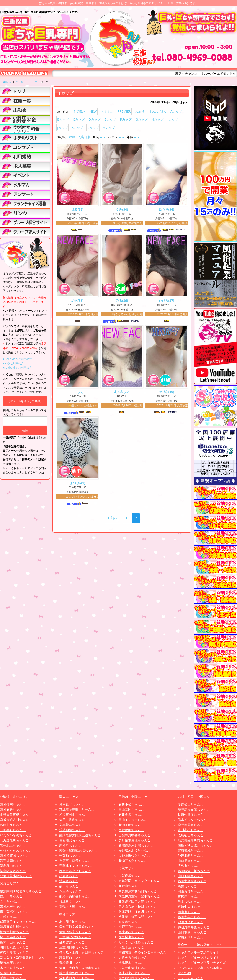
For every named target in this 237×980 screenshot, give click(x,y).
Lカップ (93, 128)
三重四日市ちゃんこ (74, 947)
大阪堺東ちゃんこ (131, 937)
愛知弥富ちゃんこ (72, 942)
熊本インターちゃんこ (194, 820)
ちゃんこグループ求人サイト (198, 957)
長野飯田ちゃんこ (131, 830)
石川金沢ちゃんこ (131, 814)
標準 (72, 137)
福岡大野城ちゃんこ (192, 881)
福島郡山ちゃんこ (13, 866)
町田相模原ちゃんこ (14, 947)
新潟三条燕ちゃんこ (133, 861)
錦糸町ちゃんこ (11, 973)
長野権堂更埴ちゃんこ (134, 840)
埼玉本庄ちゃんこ (13, 963)
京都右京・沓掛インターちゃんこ (142, 952)
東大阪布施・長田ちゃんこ (138, 906)
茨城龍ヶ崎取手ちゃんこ (77, 809)
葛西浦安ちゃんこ (72, 840)
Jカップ (62, 128)
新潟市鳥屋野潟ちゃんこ (136, 845)
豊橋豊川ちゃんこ (72, 963)
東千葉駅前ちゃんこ (14, 911)
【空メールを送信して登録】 (25, 401)
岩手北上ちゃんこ (13, 845)
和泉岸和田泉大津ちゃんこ (138, 901)
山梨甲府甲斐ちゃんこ (134, 835)
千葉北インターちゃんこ (77, 866)
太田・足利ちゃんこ (74, 820)
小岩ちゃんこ (69, 876)
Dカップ (95, 119)
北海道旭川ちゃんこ (14, 840)
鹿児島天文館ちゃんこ (194, 809)
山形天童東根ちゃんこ (16, 814)
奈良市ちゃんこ (130, 922)
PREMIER (124, 111)
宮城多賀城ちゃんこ (14, 855)
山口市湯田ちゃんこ (192, 932)
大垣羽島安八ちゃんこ (75, 932)
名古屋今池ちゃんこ (74, 922)
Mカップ (109, 128)
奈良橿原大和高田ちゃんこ (138, 891)
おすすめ (107, 111)
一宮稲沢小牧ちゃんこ (75, 937)
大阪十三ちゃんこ (131, 947)
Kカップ (78, 128)
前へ (112, 520)
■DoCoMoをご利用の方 (17, 359)
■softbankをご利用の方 (17, 368)
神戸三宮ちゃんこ (131, 927)
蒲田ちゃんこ (69, 886)
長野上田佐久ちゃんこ (134, 855)
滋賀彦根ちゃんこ (131, 876)
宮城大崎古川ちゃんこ (16, 820)
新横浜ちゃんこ (70, 845)
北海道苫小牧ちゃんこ (16, 876)
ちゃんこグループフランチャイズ (202, 963)
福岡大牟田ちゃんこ (192, 917)
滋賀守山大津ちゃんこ (134, 968)
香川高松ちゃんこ (191, 830)
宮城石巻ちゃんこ (13, 809)
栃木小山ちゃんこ (13, 942)
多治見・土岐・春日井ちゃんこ (82, 952)
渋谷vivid (184, 973)
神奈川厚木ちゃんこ (14, 952)
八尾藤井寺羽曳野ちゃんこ (138, 917)
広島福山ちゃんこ (191, 835)
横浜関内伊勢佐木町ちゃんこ (21, 891)
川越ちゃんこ (10, 917)
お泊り (140, 111)
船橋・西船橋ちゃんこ (75, 897)
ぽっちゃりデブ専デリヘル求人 (200, 968)
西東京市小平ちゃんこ (75, 871)
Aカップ (176, 111)
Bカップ (63, 119)
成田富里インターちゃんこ (19, 922)
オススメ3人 (157, 111)
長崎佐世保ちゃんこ (192, 814)
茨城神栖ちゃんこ (72, 830)
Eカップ (110, 119)
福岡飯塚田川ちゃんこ (194, 871)
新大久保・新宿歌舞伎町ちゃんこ (24, 957)
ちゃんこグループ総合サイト (198, 952)
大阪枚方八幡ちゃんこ (134, 957)
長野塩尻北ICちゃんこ (134, 850)
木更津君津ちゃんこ (14, 968)
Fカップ (126, 119)
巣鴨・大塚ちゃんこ (74, 907)
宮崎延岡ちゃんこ (191, 937)
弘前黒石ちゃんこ (13, 830)
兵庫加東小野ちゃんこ (134, 973)
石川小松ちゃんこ (131, 804)
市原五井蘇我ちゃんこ (75, 861)
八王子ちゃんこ (70, 891)
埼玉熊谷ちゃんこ (13, 937)
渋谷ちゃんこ (69, 881)
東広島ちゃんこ (189, 897)
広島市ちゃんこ (189, 866)
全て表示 (79, 111)
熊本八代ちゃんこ (191, 902)
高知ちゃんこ (187, 886)
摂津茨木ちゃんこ (131, 963)
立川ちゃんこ (10, 901)
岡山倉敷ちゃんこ (191, 891)
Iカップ (173, 119)
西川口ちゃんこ (11, 896)
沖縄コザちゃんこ (191, 922)
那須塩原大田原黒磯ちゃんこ (80, 835)
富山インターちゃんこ (134, 820)
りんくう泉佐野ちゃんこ (136, 942)
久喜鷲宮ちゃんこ (72, 825)
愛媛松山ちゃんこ (191, 804)
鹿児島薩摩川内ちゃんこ (195, 840)
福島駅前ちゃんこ (13, 871)
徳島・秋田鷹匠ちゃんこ (195, 845)
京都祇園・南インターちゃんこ (141, 881)
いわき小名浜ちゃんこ (16, 835)
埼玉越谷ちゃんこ (72, 804)
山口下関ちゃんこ (191, 876)
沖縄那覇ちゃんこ (191, 855)
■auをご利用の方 (13, 363)
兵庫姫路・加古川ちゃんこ (138, 911)
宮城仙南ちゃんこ (13, 804)
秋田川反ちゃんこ (13, 825)
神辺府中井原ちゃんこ (194, 927)
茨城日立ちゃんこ (72, 902)
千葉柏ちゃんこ (70, 855)
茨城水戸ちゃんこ (13, 906)
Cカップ (79, 119)
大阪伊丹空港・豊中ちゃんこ (139, 896)
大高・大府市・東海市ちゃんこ (82, 968)
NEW (93, 111)
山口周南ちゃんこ (191, 861)
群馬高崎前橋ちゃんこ (16, 927)
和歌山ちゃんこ (130, 886)
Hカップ (157, 119)
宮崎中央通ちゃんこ (192, 907)
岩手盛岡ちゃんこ (13, 861)
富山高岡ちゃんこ (131, 809)
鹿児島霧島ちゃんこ (192, 825)
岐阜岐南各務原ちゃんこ (77, 973)
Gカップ (142, 119)
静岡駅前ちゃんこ (72, 957)
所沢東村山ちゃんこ (74, 814)
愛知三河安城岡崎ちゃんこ (78, 927)
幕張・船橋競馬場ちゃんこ (78, 850)
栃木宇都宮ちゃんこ (14, 932)
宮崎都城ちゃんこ (191, 850)
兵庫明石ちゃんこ (131, 932)
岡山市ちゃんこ (189, 912)
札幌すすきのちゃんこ (16, 850)
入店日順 (84, 137)
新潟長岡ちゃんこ (131, 825)
